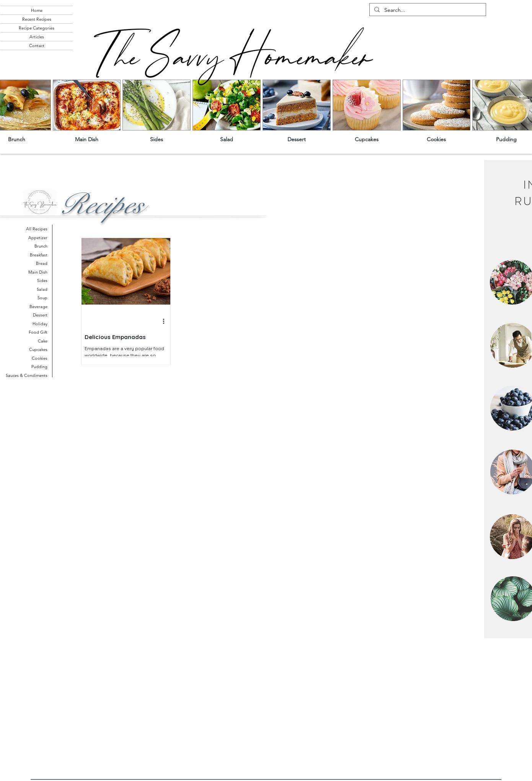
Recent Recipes (37, 19)
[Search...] (427, 10)
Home (37, 10)
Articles (37, 37)
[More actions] (166, 321)
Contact (37, 46)
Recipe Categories (37, 28)
